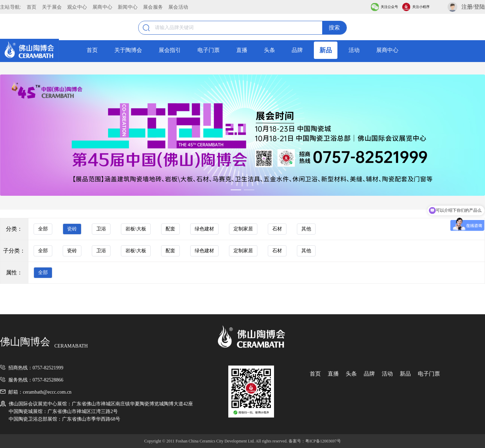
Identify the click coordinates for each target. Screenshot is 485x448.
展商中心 (102, 7)
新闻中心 (128, 7)
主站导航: (11, 7)
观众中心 (77, 7)
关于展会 (52, 7)
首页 (32, 7)
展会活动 (178, 7)
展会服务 (153, 7)
